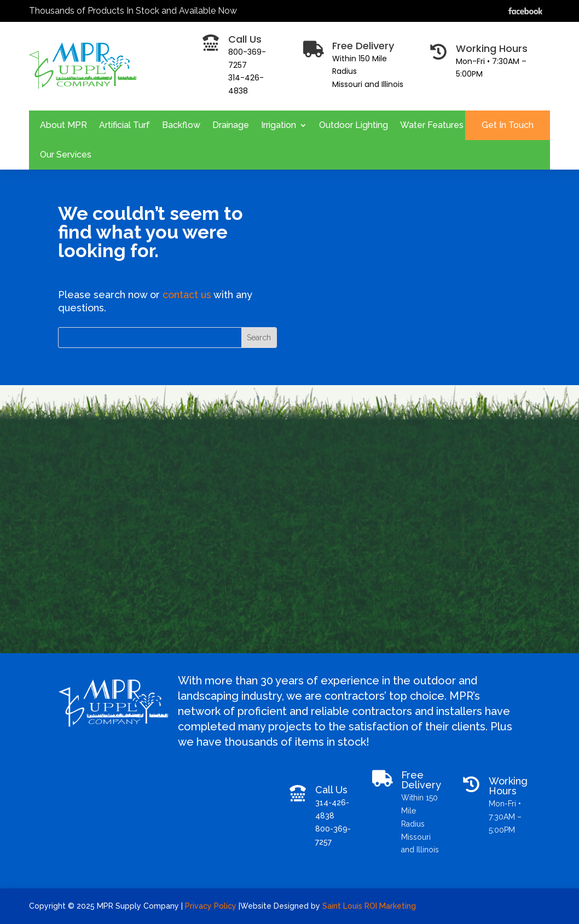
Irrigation (279, 125)
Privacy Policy (212, 906)
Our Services (66, 155)
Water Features (432, 125)
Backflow (181, 125)
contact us (187, 295)
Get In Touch (508, 125)
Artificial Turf (125, 125)
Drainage (231, 125)
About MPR (63, 125)
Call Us (331, 790)
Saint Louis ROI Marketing (370, 906)
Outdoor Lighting (354, 125)
